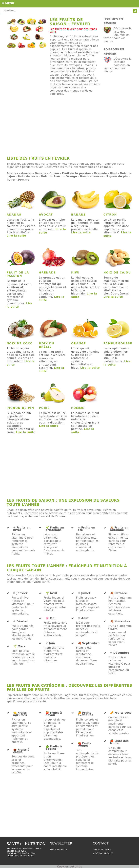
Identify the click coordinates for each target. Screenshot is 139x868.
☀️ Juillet (84, 593)
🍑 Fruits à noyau (54, 714)
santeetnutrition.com (20, 856)
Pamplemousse (92, 176)
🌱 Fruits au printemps (55, 529)
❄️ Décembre (120, 653)
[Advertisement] (70, 128)
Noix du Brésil (52, 176)
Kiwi (113, 173)
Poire (11, 180)
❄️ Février (21, 621)
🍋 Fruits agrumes (20, 714)
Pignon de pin (117, 176)
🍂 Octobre (119, 593)
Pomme (24, 180)
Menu (8, 3)
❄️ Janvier (20, 593)
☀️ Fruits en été (87, 529)
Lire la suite (16, 236)
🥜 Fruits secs (121, 713)
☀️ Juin (50, 643)
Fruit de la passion (76, 173)
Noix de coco (28, 176)
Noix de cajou (117, 273)
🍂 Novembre (120, 621)
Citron (54, 173)
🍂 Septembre (89, 643)
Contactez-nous (102, 850)
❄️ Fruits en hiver (22, 529)
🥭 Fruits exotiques (86, 714)
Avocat (26, 173)
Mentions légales (103, 853)
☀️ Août (83, 618)
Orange (71, 176)
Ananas (12, 173)
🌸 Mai (51, 618)
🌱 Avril (51, 593)
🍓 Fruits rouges (85, 745)
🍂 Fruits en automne (119, 529)
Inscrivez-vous (58, 850)
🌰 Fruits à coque (22, 751)
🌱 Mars (19, 646)
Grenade (101, 173)
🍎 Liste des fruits (119, 742)
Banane (41, 173)
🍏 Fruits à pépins (54, 748)
